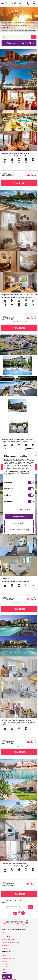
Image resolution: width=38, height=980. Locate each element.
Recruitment (5, 964)
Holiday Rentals (9, 31)
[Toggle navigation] (2, 3)
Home (3, 31)
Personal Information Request (11, 943)
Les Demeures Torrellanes (14, 863)
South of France (21, 31)
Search (34, 37)
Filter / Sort (28, 43)
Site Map (4, 948)
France (15, 31)
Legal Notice (5, 946)
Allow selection (19, 523)
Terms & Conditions (8, 940)
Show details (25, 510)
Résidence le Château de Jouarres (17, 439)
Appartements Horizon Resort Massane (20, 295)
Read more (5, 27)
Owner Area (5, 967)
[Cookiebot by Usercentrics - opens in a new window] (28, 449)
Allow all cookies (19, 516)
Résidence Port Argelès (15, 153)
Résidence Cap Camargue (16, 720)
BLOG (3, 970)
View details (19, 183)
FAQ (3, 933)
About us (4, 961)
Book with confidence (8, 958)
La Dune (5, 579)
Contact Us (5, 955)
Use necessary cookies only (19, 530)
